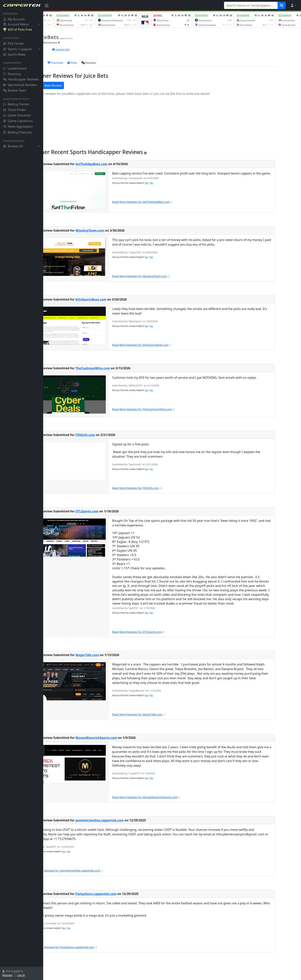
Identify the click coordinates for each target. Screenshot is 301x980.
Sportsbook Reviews (20, 85)
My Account (14, 19)
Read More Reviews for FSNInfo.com (159, 488)
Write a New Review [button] (67, 85)
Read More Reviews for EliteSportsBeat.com (164, 345)
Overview (57, 63)
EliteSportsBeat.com (112, 299)
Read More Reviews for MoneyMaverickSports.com (168, 797)
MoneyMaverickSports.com (118, 738)
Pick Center (14, 43)
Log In (21, 975)
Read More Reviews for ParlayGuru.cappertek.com (85, 947)
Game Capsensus (18, 121)
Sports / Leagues (22, 49)
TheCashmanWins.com (114, 368)
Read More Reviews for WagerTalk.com (160, 714)
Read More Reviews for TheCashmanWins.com (165, 409)
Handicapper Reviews (21, 79)
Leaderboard (15, 68)
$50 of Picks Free (17, 29)
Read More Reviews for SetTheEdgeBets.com (164, 202)
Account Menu (22, 24)
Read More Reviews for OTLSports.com (160, 632)
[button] (293, 5)
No (173, 183)
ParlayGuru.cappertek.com (117, 894)
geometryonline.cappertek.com (121, 820)
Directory (12, 74)
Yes (168, 183)
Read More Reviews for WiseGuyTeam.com (163, 276)
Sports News (14, 54)
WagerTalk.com (109, 655)
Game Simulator (17, 115)
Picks (94, 63)
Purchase (77, 63)
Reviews (110, 63)
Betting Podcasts (17, 132)
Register (7, 975)
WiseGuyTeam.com (111, 230)
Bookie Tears (15, 90)
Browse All (22, 146)
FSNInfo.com (107, 435)
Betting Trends (16, 104)
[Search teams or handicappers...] (251, 5)
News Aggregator (18, 126)
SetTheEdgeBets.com (113, 164)
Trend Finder (14, 110)
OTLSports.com (108, 511)
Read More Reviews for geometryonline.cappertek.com (88, 871)
